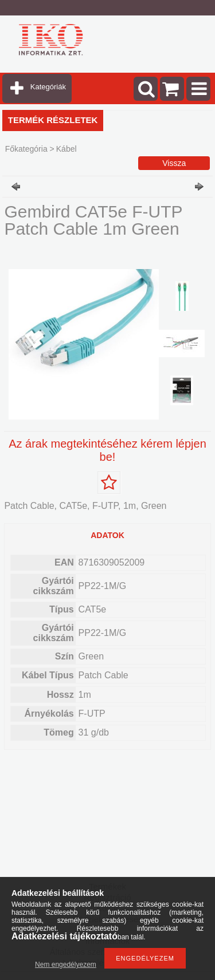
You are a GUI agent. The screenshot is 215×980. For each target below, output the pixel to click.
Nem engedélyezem (66, 965)
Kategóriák (48, 87)
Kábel (67, 149)
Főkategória (26, 149)
